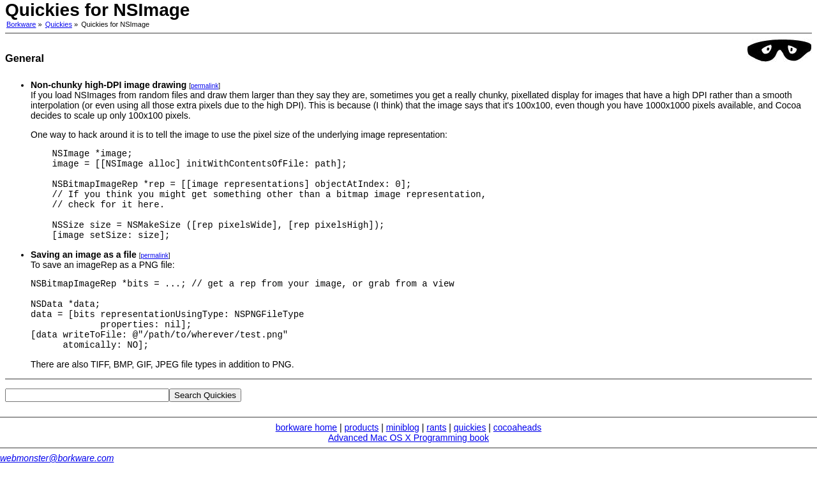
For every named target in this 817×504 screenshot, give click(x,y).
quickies (470, 458)
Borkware (21, 24)
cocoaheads (518, 458)
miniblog (403, 458)
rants (436, 458)
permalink (205, 86)
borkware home (307, 458)
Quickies (59, 24)
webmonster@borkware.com (57, 489)
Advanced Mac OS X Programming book (408, 468)
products (362, 458)
